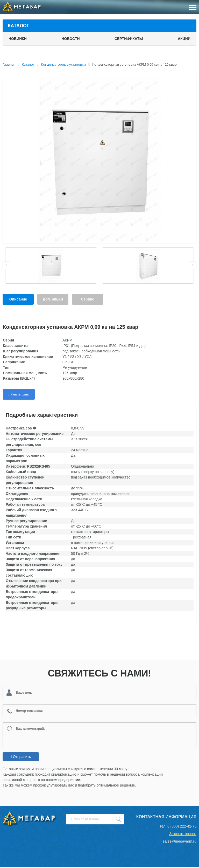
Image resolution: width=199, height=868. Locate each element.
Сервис (87, 299)
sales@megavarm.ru (180, 842)
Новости (70, 39)
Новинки (18, 39)
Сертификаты (129, 39)
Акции (184, 39)
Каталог (19, 26)
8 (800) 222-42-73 (182, 827)
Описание (18, 299)
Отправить (21, 757)
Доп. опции (53, 299)
